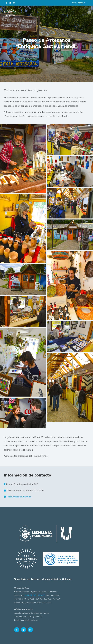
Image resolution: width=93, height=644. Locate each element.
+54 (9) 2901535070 (35, 595)
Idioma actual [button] (78, 3)
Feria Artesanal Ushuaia (19, 497)
